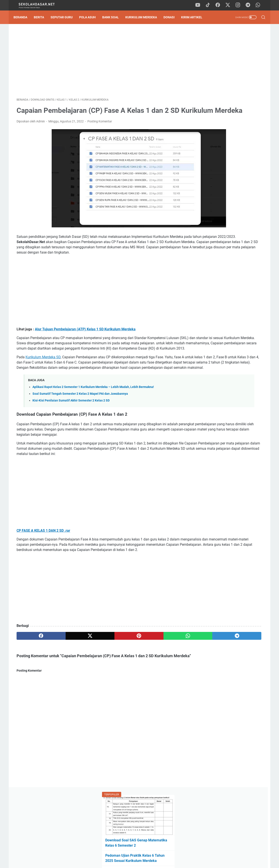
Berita (42, 17)
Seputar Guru (65, 17)
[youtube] (201, 5)
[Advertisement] (99, 62)
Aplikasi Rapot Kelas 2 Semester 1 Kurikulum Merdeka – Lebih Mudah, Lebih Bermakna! (93, 421)
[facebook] (220, 5)
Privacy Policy (139, 852)
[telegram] (250, 5)
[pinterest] (99, 686)
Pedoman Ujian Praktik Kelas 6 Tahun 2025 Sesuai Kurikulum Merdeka (225, 97)
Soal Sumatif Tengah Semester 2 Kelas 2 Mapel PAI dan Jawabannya (80, 428)
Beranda (23, 17)
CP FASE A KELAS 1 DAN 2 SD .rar (43, 575)
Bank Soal (114, 17)
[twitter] (230, 5)
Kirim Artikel (195, 17)
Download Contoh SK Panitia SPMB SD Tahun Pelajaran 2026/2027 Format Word (228, 117)
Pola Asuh (90, 17)
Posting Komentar (100, 135)
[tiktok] (210, 5)
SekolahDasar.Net (146, 861)
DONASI (172, 17)
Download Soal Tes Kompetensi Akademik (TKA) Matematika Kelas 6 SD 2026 (230, 138)
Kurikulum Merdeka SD (43, 381)
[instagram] (240, 5)
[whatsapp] (259, 5)
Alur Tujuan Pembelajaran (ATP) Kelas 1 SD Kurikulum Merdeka (85, 342)
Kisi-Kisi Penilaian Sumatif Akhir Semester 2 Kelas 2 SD (71, 435)
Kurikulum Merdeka (144, 17)
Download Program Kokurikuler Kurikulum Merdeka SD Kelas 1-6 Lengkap (227, 303)
